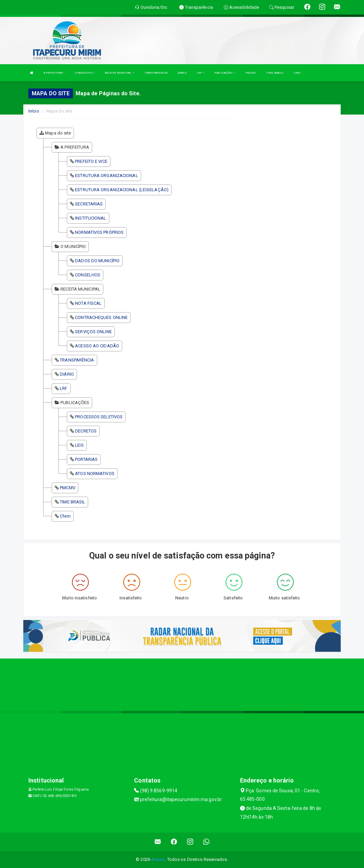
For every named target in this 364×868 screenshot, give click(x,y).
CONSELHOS (88, 275)
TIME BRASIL (275, 73)
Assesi (158, 859)
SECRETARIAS (89, 204)
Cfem (297, 73)
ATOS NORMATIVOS (95, 474)
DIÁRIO (182, 73)
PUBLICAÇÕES (225, 73)
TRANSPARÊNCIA (156, 73)
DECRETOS (86, 431)
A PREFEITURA (54, 73)
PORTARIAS (86, 459)
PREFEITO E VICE (91, 161)
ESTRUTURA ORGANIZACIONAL (106, 176)
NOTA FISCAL (88, 303)
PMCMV (251, 73)
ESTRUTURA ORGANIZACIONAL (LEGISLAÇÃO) (122, 190)
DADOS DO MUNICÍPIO (97, 261)
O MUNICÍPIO (85, 73)
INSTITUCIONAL (90, 218)
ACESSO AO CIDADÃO (97, 346)
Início (34, 111)
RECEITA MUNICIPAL (120, 73)
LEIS (79, 445)
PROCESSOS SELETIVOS (99, 417)
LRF (201, 73)
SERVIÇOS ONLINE (93, 332)
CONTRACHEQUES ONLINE (101, 317)
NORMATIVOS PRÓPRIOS (99, 232)
